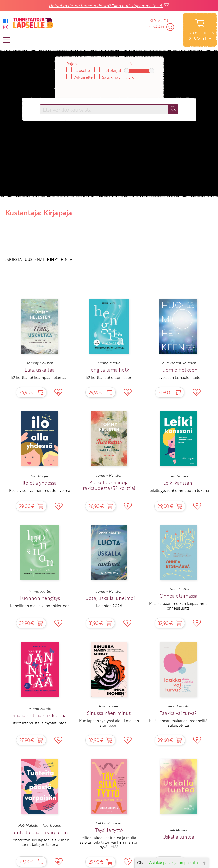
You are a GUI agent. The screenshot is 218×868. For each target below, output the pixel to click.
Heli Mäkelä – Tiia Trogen (40, 825)
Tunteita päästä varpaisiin (40, 832)
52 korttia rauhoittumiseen (109, 377)
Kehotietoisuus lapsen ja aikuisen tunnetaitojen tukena (40, 842)
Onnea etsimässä (178, 596)
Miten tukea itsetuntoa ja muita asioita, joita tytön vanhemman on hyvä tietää (109, 842)
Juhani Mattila (178, 589)
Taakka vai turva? (178, 713)
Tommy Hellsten (40, 363)
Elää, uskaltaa (40, 370)
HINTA (67, 259)
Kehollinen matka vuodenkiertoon (40, 606)
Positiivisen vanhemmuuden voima (40, 490)
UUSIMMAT (35, 259)
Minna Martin (109, 363)
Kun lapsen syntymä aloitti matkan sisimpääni (109, 723)
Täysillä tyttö (109, 830)
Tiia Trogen (40, 476)
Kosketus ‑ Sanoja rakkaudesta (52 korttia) (109, 485)
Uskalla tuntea (178, 837)
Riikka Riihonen (109, 823)
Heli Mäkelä (178, 830)
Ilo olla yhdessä (40, 483)
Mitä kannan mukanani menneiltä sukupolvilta (178, 723)
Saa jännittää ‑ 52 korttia (40, 715)
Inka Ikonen (109, 706)
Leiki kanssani (178, 483)
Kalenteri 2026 (109, 606)
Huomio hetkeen (178, 370)
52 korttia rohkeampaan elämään (40, 377)
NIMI (53, 259)
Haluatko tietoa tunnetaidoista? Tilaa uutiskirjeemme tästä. (106, 6)
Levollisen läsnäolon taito (178, 377)
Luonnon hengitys (40, 598)
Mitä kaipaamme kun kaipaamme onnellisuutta (178, 606)
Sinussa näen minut (109, 713)
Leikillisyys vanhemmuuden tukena (178, 490)
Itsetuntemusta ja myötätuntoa (40, 723)
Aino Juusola (178, 706)
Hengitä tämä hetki (109, 370)
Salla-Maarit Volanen (178, 363)
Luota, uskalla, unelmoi (109, 598)
